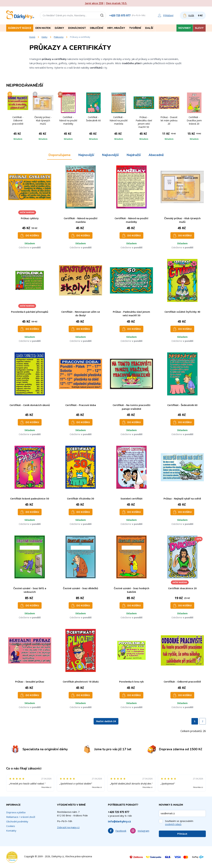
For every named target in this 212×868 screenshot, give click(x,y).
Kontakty (11, 831)
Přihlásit (182, 834)
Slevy (199, 28)
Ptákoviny (59, 37)
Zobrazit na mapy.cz (68, 827)
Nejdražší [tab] (134, 155)
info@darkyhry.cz (119, 821)
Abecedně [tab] (156, 155)
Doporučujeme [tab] (59, 155)
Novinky (185, 28)
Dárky (45, 37)
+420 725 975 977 (120, 15)
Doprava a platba (16, 812)
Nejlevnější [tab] (110, 155)
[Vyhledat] (103, 15)
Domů (32, 37)
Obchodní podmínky (17, 821)
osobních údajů (173, 824)
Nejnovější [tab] (86, 155)
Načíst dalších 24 (106, 721)
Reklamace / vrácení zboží (21, 817)
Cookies (11, 826)
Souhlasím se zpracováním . (179, 823)
